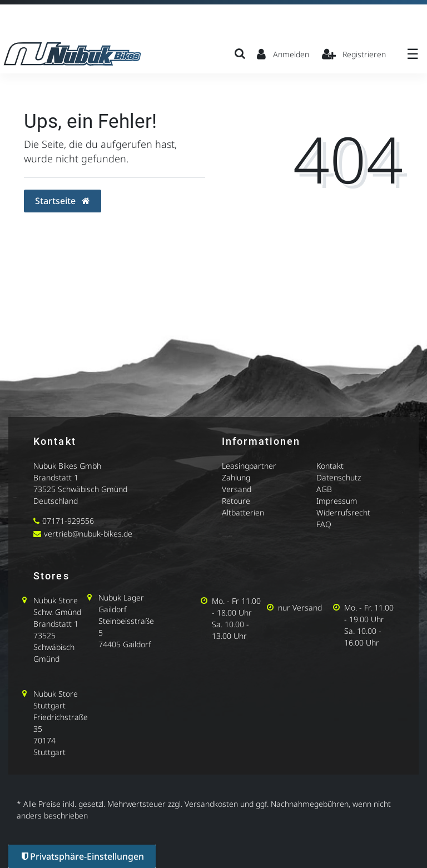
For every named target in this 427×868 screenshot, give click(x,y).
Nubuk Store (56, 600)
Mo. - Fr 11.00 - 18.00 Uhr (236, 607)
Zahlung (236, 477)
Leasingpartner (249, 466)
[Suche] (240, 53)
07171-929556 (68, 521)
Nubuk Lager (121, 597)
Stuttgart (49, 705)
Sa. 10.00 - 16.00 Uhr (363, 637)
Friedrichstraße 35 (61, 723)
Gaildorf (112, 609)
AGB (324, 489)
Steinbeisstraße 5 (126, 627)
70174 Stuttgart (49, 746)
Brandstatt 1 (56, 477)
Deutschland (56, 501)
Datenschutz (339, 477)
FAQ (324, 524)
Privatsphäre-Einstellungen (83, 856)
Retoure (236, 501)
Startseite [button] (63, 201)
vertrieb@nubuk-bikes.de (88, 534)
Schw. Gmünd (57, 612)
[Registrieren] (354, 53)
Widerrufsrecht (343, 512)
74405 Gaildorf (125, 644)
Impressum (337, 501)
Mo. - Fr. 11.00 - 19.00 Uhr (369, 613)
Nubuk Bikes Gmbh (67, 466)
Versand (237, 489)
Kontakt (330, 466)
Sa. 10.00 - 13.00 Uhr (230, 630)
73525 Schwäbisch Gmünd (80, 489)
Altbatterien (243, 512)
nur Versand (300, 607)
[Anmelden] (283, 53)
